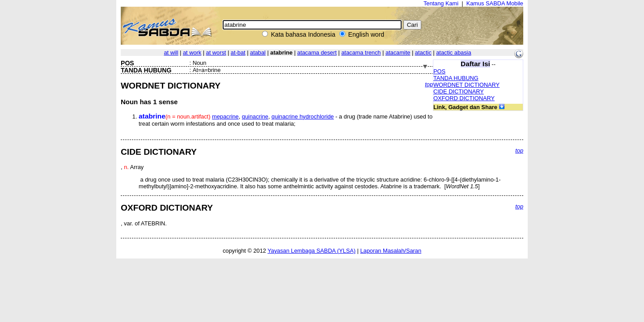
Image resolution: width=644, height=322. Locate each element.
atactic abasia (453, 53)
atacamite (398, 53)
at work (192, 53)
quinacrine (255, 117)
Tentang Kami (441, 3)
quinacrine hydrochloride (303, 117)
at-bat (238, 53)
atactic (423, 53)
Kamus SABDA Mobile (495, 3)
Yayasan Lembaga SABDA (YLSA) (311, 251)
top (429, 84)
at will (171, 53)
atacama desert (317, 53)
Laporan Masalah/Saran (391, 251)
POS (439, 71)
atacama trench (361, 53)
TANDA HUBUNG (456, 78)
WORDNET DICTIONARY (466, 85)
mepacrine (225, 117)
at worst (216, 53)
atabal (258, 53)
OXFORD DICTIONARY (464, 98)
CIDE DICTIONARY (459, 91)
